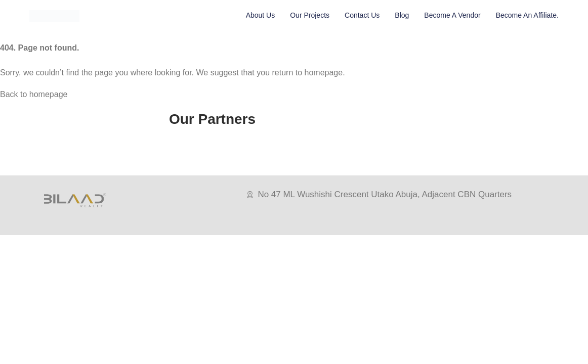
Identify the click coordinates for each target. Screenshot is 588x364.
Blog (402, 15)
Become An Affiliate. (527, 15)
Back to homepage (34, 94)
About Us (261, 15)
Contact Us (362, 15)
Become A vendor (452, 15)
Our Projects (310, 15)
